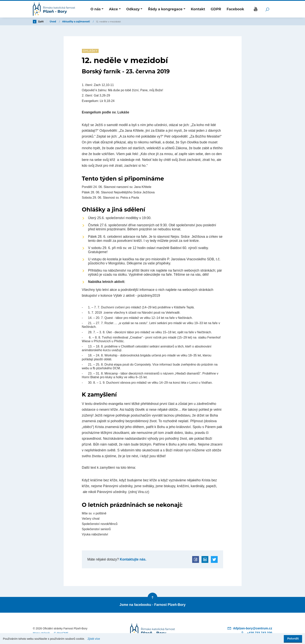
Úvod (53, 21)
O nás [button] (96, 9)
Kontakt (198, 9)
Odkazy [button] (133, 9)
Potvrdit (293, 639)
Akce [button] (113, 9)
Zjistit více (94, 639)
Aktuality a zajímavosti (76, 21)
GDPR (216, 9)
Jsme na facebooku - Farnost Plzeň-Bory (152, 605)
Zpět (38, 21)
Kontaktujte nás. (133, 559)
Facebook (235, 9)
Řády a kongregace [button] (165, 9)
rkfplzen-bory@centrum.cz (250, 628)
